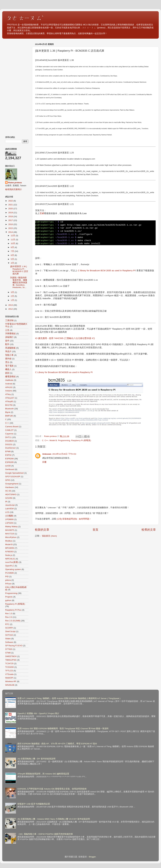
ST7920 (9, 649)
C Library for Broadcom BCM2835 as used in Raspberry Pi (64, 372)
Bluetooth (9, 409)
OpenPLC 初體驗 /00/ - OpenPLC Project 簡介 (38, 713)
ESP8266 (9, 459)
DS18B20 (10, 441)
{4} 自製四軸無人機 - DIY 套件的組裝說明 (36, 759)
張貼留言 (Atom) (49, 536)
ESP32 (8, 455)
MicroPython (11, 537)
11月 (13, 240)
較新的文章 (42, 530)
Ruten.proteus (15, 183)
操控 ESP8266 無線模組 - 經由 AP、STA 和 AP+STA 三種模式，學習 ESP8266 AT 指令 (57, 744)
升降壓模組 (10, 334)
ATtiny (8, 394)
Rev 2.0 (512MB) (13, 621)
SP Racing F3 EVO (14, 646)
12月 (13, 236)
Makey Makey (11, 527)
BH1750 (9, 405)
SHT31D (9, 635)
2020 (11, 209)
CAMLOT (9, 430)
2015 (11, 228)
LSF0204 (9, 523)
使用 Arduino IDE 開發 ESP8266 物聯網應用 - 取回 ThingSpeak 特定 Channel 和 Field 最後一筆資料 (63, 729)
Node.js (9, 555)
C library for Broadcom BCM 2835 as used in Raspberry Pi (106, 271)
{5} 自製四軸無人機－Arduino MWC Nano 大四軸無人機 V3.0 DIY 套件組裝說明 (54, 819)
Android (9, 384)
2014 (11, 232)
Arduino (9, 391)
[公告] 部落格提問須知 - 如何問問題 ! (74, 519)
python (8, 600)
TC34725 (9, 663)
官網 (42, 213)
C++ (47, 440)
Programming (64, 440)
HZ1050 (9, 498)
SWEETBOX (11, 656)
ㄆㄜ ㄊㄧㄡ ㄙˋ (25, 18)
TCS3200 (9, 667)
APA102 (9, 387)
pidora (8, 580)
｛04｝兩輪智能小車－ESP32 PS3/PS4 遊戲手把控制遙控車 (45, 834)
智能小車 (9, 355)
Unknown (47, 454)
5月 (13, 259)
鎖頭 (7, 373)
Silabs (8, 639)
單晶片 (8, 351)
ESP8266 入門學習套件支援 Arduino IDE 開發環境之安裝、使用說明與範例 (52, 789)
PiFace (8, 584)
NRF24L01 (10, 559)
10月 (13, 243)
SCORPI (9, 628)
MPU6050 (10, 548)
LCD (7, 512)
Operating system (13, 569)
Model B (53, 440)
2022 (11, 201)
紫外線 (8, 359)
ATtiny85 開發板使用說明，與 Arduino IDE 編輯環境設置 (43, 774)
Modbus (9, 541)
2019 (11, 213)
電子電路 (9, 366)
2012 (11, 309)
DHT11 (8, 437)
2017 (11, 220)
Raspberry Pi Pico (13, 610)
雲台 (7, 362)
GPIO (8, 480)
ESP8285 (9, 462)
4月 (13, 263)
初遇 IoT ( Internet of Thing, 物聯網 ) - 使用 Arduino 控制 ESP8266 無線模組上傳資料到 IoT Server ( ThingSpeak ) (69, 698)
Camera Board (12, 427)
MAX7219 (10, 534)
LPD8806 (9, 519)
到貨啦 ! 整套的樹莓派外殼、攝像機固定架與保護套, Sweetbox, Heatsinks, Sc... (19, 282)
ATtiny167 (10, 398)
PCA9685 (10, 573)
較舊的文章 (149, 530)
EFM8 (8, 451)
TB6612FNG (11, 660)
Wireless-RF (11, 681)
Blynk (8, 412)
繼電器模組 (10, 377)
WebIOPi (9, 678)
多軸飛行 (9, 337)
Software (9, 642)
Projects (9, 597)
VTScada (9, 674)
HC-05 (8, 491)
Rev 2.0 (9, 617)
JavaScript (10, 505)
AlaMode (9, 380)
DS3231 (9, 444)
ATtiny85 (9, 401)
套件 (7, 341)
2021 (11, 205)
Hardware (10, 487)
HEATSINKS (11, 494)
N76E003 (9, 552)
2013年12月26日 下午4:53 (64, 454)
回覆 (44, 462)
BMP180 (9, 416)
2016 (11, 224)
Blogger (92, 857)
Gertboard (10, 469)
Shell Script (10, 631)
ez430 (8, 466)
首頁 (95, 530)
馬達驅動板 (10, 348)
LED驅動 (9, 516)
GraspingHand (12, 484)
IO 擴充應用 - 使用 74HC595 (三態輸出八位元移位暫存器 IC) (65, 338)
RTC (7, 624)
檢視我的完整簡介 (14, 189)
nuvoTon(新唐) (12, 562)
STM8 (8, 653)
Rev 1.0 (9, 614)
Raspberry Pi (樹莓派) (81, 440)
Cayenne (9, 434)
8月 (13, 247)
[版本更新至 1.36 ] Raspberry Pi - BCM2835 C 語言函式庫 (19, 270)
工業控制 (9, 320)
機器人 (8, 369)
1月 (13, 300)
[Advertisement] (17, 87)
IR (6, 502)
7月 (13, 251)
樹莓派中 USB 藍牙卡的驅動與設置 (34, 804)
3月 (13, 292)
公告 (7, 330)
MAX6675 (10, 530)
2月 (13, 296)
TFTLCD (9, 671)
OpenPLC (10, 566)
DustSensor (11, 448)
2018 (11, 216)
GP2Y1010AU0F (13, 477)
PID (7, 577)
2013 (11, 305)
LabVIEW (9, 509)
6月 (13, 255)
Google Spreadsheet (14, 473)
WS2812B (10, 685)
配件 (7, 344)
